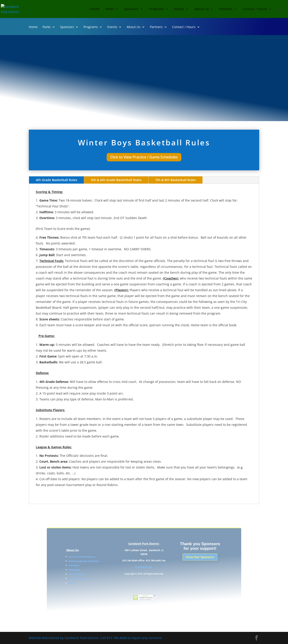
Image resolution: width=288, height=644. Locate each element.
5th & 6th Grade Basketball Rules (116, 180)
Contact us (144, 568)
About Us (202, 9)
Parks (110, 9)
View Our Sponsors (187, 561)
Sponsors (131, 9)
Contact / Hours (255, 9)
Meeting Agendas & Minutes (98, 564)
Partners (226, 9)
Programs (156, 9)
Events (179, 9)
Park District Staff (94, 577)
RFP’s (89, 580)
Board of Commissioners (97, 560)
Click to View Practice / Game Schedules (144, 157)
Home (95, 9)
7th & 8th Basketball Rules (175, 180)
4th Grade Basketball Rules (56, 180)
